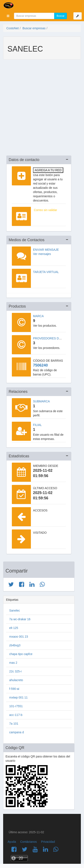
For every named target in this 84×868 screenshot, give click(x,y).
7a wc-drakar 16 (20, 619)
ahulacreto (16, 680)
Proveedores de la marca (55, 338)
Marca (38, 316)
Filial (37, 425)
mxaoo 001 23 (19, 637)
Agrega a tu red (48, 170)
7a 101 (14, 724)
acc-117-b (16, 715)
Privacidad (48, 842)
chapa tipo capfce (21, 654)
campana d (17, 732)
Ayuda (12, 842)
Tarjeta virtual (46, 272)
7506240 (40, 365)
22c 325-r (16, 671)
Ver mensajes (42, 254)
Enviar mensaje (46, 250)
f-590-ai (14, 689)
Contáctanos (28, 842)
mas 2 (13, 663)
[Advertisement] (42, 108)
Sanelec (15, 610)
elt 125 (14, 628)
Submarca (41, 401)
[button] (8, 16)
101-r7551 (16, 706)
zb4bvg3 (15, 645)
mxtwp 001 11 (19, 697)
